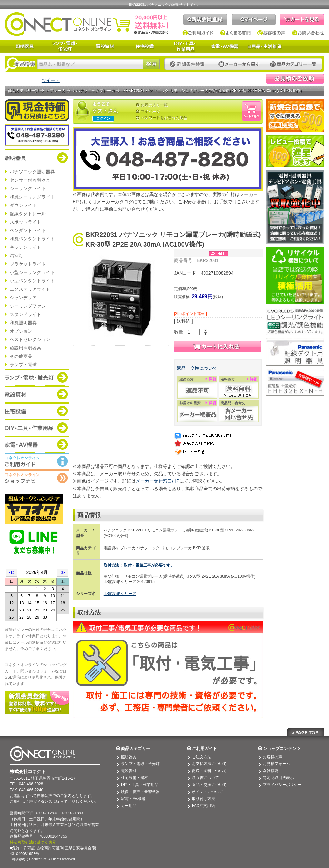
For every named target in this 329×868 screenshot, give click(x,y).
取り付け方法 (204, 799)
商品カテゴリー (136, 748)
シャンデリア (23, 298)
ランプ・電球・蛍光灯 (65, 46)
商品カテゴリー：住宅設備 (37, 411)
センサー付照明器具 (30, 180)
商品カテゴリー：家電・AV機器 (37, 444)
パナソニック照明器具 (32, 172)
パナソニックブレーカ (95, 91)
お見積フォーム (276, 764)
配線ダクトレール (28, 214)
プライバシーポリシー (282, 785)
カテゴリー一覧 (293, 64)
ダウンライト (23, 205)
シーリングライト (28, 188)
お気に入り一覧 (154, 105)
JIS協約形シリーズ (120, 594)
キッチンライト (25, 247)
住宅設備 (145, 46)
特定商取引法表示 (278, 778)
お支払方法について (209, 764)
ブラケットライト (28, 264)
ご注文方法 (202, 757)
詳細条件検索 (189, 64)
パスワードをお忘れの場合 (164, 118)
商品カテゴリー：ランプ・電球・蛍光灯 (37, 377)
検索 (151, 64)
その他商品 (21, 356)
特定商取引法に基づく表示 (33, 842)
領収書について (205, 778)
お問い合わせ (308, 33)
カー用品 (129, 806)
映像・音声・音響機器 (140, 792)
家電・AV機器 (225, 46)
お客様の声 (271, 33)
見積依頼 (295, 79)
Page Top (306, 732)
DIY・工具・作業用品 (185, 46)
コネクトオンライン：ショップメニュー (37, 478)
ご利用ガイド (198, 33)
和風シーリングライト (32, 197)
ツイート (51, 80)
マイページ (254, 20)
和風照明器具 (23, 323)
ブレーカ (58, 91)
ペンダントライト (28, 230)
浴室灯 (16, 256)
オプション (21, 331)
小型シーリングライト (32, 272)
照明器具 (25, 46)
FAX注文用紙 (203, 806)
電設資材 (105, 46)
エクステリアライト (30, 289)
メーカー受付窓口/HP (158, 481)
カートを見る (302, 20)
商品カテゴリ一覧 (24, 91)
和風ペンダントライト (32, 239)
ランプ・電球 (23, 365)
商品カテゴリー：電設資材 (37, 394)
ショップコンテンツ (282, 748)
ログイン (103, 118)
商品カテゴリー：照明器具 (37, 157)
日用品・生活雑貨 (264, 46)
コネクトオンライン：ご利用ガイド (37, 461)
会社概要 (271, 771)
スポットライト (25, 222)
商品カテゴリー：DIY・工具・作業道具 (37, 428)
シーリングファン (28, 306)
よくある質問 (235, 33)
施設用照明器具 (25, 348)
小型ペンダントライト (32, 281)
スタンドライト (25, 314)
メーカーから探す (239, 64)
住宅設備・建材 (135, 778)
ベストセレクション (30, 339)
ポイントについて (207, 792)
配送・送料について (209, 771)
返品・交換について (197, 368)
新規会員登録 (205, 20)
